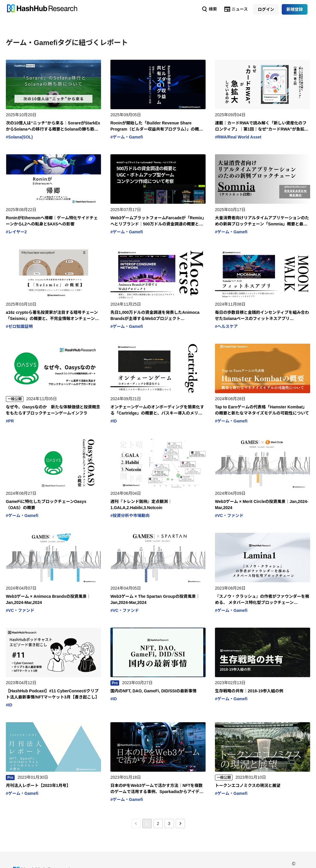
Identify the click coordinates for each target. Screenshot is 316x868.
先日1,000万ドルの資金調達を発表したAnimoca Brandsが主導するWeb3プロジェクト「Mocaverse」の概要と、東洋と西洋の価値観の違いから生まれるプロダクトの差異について (158, 316)
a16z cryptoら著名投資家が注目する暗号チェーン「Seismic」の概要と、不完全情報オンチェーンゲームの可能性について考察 (52, 316)
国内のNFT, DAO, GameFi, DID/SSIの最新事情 (153, 691)
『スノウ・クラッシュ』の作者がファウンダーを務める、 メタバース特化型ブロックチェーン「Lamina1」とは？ (262, 600)
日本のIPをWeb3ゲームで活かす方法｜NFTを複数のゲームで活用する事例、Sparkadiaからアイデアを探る (157, 789)
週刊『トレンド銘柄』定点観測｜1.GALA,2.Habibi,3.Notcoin (141, 505)
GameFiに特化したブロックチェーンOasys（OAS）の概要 (46, 505)
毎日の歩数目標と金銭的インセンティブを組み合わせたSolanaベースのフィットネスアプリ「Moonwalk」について (262, 316)
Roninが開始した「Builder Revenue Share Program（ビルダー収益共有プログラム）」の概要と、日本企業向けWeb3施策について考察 (157, 126)
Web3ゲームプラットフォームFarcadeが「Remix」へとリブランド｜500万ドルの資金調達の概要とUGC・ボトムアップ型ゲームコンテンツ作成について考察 (158, 221)
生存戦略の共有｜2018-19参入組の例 (249, 691)
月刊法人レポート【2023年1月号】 (38, 785)
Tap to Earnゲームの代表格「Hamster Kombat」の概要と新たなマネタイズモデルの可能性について (262, 410)
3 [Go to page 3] (169, 824)
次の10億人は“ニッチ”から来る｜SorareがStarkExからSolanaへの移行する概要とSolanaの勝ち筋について (53, 126)
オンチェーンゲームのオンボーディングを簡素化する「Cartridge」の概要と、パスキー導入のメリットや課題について (157, 410)
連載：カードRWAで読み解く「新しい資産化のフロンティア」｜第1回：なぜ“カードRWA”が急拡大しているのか (262, 126)
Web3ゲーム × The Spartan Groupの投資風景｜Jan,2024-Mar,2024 (155, 599)
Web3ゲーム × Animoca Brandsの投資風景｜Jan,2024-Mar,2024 (48, 599)
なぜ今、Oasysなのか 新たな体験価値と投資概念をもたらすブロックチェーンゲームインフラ (53, 410)
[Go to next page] (180, 824)
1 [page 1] (147, 824)
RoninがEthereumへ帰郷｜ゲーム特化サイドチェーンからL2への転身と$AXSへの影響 (52, 221)
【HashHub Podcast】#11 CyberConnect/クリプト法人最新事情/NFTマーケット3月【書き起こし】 (53, 694)
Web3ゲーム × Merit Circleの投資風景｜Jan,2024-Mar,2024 (262, 505)
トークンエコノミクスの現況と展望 (248, 785)
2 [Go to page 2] (158, 824)
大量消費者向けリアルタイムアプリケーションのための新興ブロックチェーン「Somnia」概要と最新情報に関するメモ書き (262, 221)
